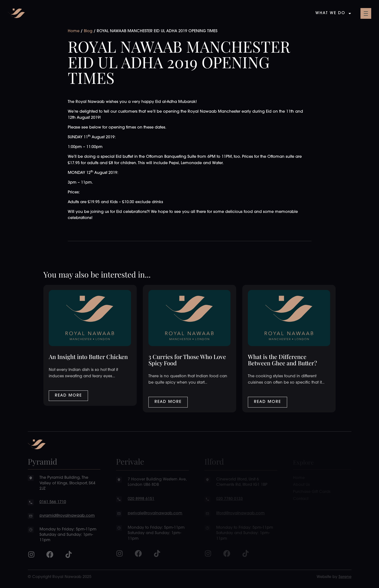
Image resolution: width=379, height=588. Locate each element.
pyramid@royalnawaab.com (67, 516)
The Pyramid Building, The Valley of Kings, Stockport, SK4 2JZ (67, 483)
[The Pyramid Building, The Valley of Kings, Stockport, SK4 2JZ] (31, 478)
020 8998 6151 (141, 499)
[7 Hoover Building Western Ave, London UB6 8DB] (119, 480)
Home (74, 31)
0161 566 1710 (53, 502)
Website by (334, 577)
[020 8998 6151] (119, 499)
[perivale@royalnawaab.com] (119, 514)
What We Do (334, 13)
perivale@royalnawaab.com (155, 513)
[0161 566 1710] (31, 502)
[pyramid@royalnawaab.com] (31, 516)
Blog (88, 31)
